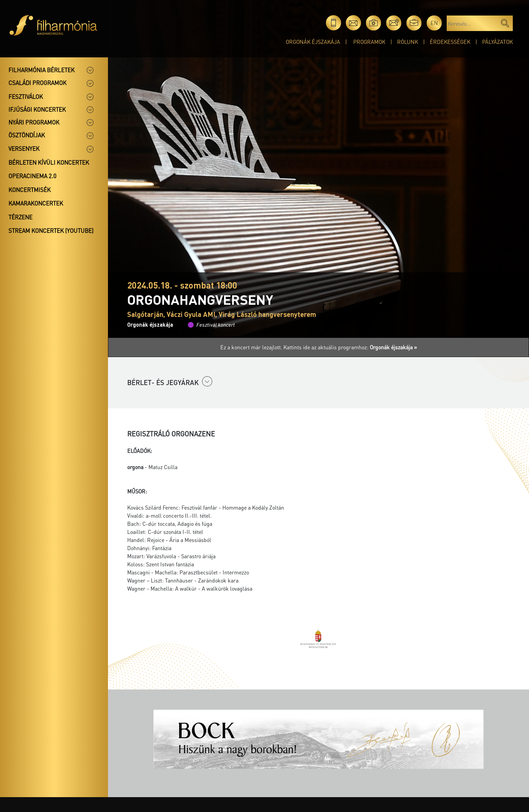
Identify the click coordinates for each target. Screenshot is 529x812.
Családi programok (37, 83)
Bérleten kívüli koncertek (49, 162)
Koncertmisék (30, 190)
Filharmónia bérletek (41, 70)
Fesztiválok (26, 97)
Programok (369, 42)
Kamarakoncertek (36, 203)
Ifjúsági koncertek (37, 109)
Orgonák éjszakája (313, 42)
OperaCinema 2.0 (32, 176)
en (434, 23)
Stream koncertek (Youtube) (51, 231)
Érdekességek (450, 42)
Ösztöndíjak (27, 135)
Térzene (20, 217)
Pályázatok (497, 42)
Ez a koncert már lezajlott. (252, 347)
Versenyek (24, 148)
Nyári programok (34, 122)
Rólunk (408, 42)
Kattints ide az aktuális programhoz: (350, 347)
